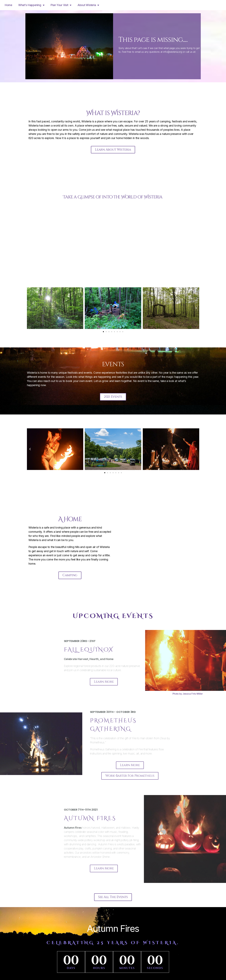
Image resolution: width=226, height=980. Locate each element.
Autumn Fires (113, 931)
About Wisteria (88, 5)
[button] (30, 309)
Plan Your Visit (61, 5)
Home (8, 5)
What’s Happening (31, 5)
